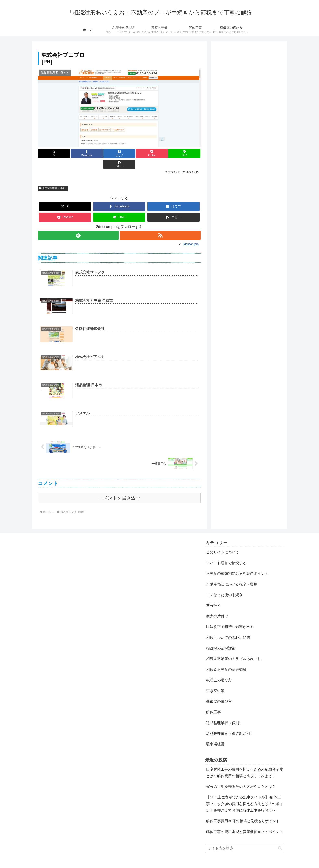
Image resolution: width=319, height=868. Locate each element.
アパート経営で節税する (226, 552)
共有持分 (213, 595)
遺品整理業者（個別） (53, 177)
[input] (245, 838)
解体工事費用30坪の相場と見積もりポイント (243, 810)
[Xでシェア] (51, 153)
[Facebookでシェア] (79, 153)
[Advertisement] (249, 73)
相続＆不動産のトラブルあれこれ (234, 648)
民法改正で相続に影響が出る (230, 616)
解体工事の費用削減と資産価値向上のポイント (245, 821)
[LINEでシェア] (160, 153)
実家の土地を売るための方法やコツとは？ (241, 776)
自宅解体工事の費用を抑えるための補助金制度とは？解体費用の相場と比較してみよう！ (245, 762)
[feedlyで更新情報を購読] (78, 225)
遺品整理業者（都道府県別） (230, 723)
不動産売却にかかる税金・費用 (232, 574)
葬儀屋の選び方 (219, 691)
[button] (187, 153)
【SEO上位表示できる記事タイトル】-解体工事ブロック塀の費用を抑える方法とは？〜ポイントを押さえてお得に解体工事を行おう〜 (245, 793)
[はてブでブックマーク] (106, 153)
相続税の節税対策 (221, 637)
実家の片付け (217, 605)
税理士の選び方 (219, 669)
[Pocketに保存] (133, 153)
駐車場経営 (215, 733)
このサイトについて (223, 541)
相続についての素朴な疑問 (228, 627)
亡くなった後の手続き (224, 584)
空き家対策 (215, 680)
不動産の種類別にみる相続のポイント (237, 563)
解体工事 (213, 701)
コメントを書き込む (119, 487)
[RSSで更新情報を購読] (160, 225)
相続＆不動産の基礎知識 (226, 659)
